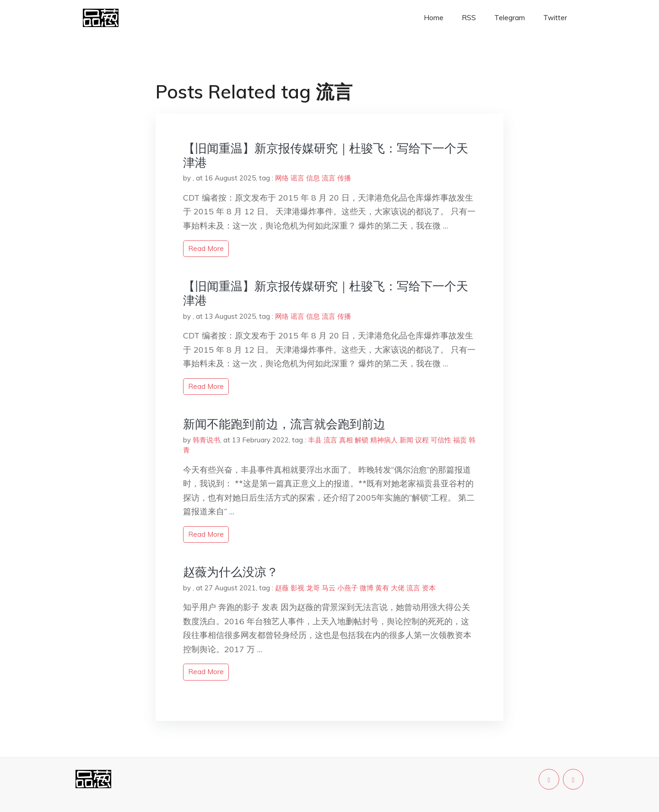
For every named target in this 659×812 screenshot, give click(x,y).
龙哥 (313, 588)
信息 (313, 178)
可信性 (441, 440)
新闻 (406, 440)
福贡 (460, 440)
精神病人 (384, 440)
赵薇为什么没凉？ (231, 572)
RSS (469, 18)
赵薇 (282, 588)
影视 (297, 588)
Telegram (510, 18)
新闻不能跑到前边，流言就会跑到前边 (284, 424)
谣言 (297, 178)
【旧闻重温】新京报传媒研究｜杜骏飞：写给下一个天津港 (326, 155)
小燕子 (348, 588)
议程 (422, 440)
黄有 (382, 588)
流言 (329, 178)
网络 (282, 178)
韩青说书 (206, 440)
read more (206, 248)
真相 (346, 440)
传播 (344, 178)
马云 (329, 588)
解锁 (362, 440)
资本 (429, 588)
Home (434, 18)
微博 (367, 588)
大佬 (398, 588)
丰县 (315, 440)
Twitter (555, 18)
